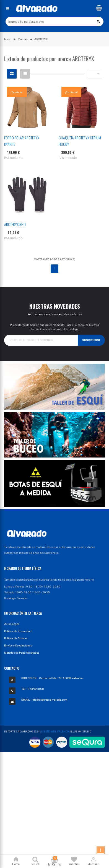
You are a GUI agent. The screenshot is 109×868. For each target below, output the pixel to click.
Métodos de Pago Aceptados (22, 653)
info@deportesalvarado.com (49, 700)
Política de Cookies (16, 638)
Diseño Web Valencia (55, 732)
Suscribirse (91, 340)
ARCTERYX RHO (15, 224)
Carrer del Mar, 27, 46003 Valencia (61, 678)
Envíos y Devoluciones (18, 645)
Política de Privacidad (18, 631)
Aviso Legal (12, 624)
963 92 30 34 (36, 689)
